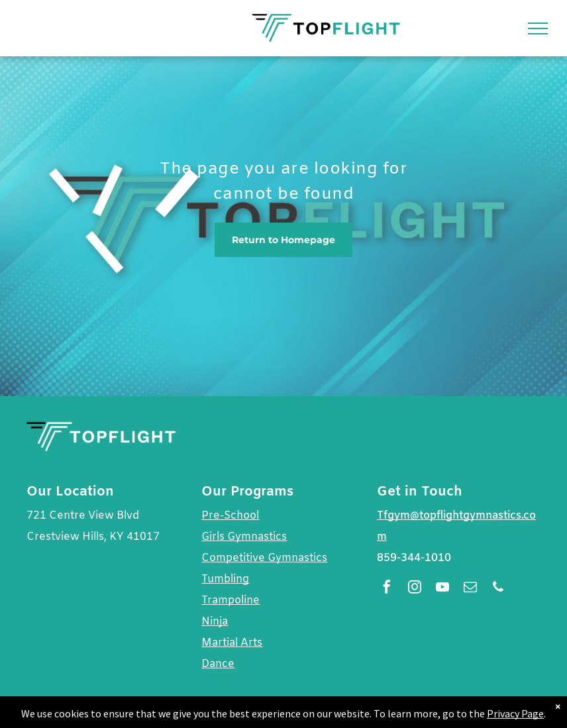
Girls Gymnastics (244, 537)
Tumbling (225, 579)
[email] (470, 589)
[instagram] (415, 589)
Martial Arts (232, 643)
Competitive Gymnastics (264, 558)
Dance (218, 664)
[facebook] (387, 589)
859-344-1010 (414, 558)
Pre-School (230, 516)
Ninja (215, 622)
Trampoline (231, 600)
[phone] (498, 589)
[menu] (538, 28)
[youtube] (442, 589)
